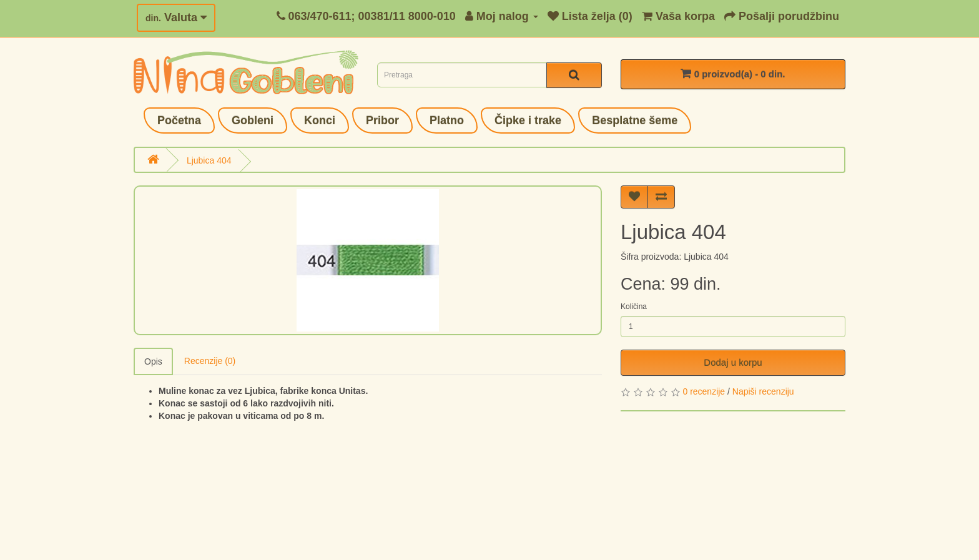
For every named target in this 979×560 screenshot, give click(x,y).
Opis (153, 361)
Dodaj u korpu (733, 362)
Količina (634, 307)
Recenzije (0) (210, 361)
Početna (179, 120)
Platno (447, 120)
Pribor (382, 120)
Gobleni (253, 120)
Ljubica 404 (209, 160)
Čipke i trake (528, 120)
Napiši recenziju (763, 391)
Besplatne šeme (635, 120)
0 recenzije (704, 391)
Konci (320, 120)
